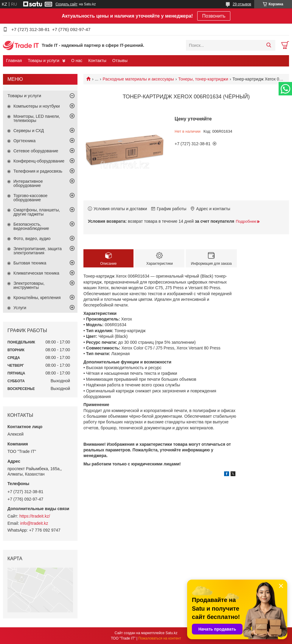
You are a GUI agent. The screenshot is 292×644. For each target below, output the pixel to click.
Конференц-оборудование (39, 161)
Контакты (97, 61)
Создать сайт (66, 4)
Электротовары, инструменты (29, 285)
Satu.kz (171, 633)
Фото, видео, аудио (32, 239)
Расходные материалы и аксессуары (138, 79)
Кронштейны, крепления (37, 298)
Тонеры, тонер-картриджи (203, 79)
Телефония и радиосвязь (38, 171)
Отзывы (120, 61)
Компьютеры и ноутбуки (37, 106)
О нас (77, 61)
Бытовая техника (30, 263)
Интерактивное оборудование (28, 183)
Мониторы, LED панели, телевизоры (37, 118)
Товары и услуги (44, 61)
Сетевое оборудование (36, 151)
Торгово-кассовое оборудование (30, 198)
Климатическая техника (36, 273)
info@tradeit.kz (34, 523)
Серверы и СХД (29, 131)
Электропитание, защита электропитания (38, 251)
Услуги (20, 308)
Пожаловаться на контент (160, 638)
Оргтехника (24, 141)
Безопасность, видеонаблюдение (31, 226)
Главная (14, 61)
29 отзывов (242, 4)
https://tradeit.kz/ (35, 516)
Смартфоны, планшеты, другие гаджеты (37, 212)
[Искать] (269, 45)
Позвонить (214, 16)
